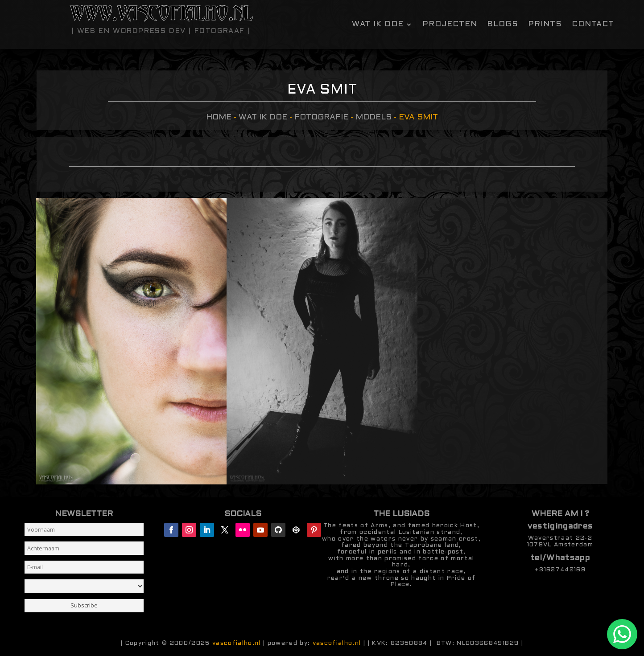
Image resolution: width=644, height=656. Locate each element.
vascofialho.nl (237, 643)
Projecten (450, 25)
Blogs (503, 25)
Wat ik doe (378, 25)
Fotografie (321, 117)
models (374, 117)
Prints (545, 25)
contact (593, 25)
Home (219, 117)
